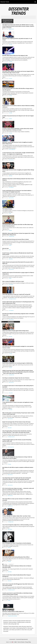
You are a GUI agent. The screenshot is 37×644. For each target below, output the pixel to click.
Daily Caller (11, 259)
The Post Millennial (12, 150)
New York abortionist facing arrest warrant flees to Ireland (16, 239)
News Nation (11, 284)
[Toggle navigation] (35, 2)
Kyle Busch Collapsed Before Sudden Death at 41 (13, 611)
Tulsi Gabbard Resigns (7, 209)
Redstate (10, 230)
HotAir (10, 213)
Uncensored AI (12, 639)
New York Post (11, 160)
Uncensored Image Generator (22, 639)
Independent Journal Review (13, 616)
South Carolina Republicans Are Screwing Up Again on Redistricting (17, 363)
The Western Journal (11, 437)
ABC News (11, 176)
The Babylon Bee (11, 522)
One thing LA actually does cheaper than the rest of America (16, 378)
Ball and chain (6, 248)
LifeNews (11, 119)
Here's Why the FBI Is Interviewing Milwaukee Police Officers (16, 557)
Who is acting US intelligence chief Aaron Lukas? (13, 281)
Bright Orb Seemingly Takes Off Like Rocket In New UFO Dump (16, 422)
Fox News (11, 79)
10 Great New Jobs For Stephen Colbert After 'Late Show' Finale (16, 516)
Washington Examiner (13, 299)
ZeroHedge (10, 572)
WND (10, 250)
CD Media (11, 61)
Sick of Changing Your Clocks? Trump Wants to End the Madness (17, 543)
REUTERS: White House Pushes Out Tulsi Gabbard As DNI (15, 56)
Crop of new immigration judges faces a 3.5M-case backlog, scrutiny (18, 525)
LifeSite (10, 245)
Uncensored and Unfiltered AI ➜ (7, 21)
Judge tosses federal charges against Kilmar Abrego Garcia (15, 331)
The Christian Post (11, 447)
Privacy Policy (28, 642)
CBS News (11, 44)
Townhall (10, 368)
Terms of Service (21, 642)
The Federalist (11, 187)
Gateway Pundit (11, 29)
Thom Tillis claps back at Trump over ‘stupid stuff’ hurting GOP (16, 294)
